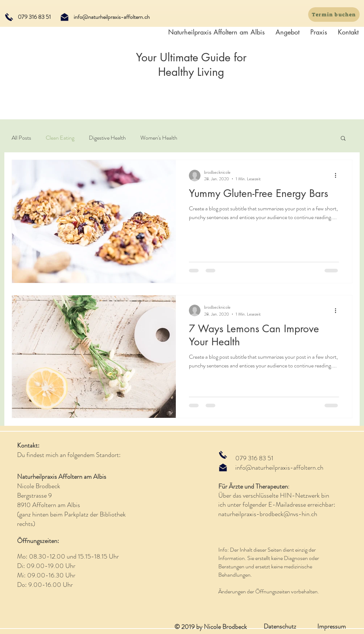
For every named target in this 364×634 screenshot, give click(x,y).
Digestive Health (107, 138)
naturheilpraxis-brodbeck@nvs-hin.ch (268, 514)
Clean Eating (60, 138)
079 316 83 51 (254, 458)
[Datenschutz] (280, 627)
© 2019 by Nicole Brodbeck (211, 627)
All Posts (21, 138)
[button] (343, 139)
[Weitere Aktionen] (338, 176)
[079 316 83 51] (34, 17)
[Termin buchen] (334, 15)
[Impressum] (331, 627)
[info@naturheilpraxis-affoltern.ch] (111, 17)
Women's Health (159, 138)
